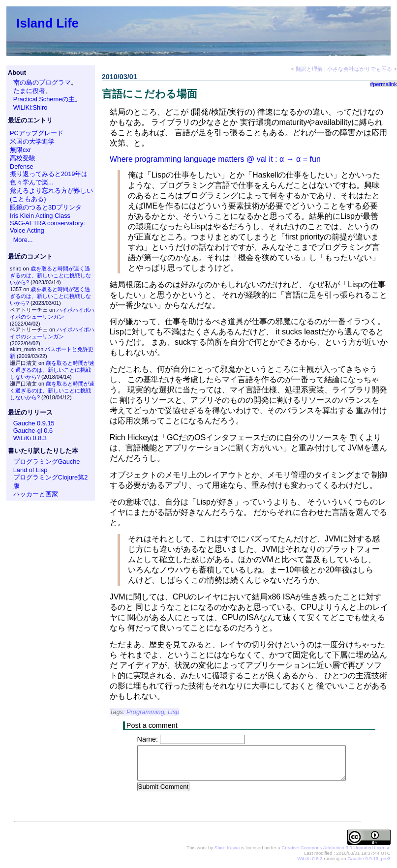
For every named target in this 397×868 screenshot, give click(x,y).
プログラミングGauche (47, 462)
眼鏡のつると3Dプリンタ (46, 207)
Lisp (173, 712)
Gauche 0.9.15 (34, 423)
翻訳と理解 (309, 69)
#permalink (383, 84)
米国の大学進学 (32, 141)
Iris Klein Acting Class (40, 216)
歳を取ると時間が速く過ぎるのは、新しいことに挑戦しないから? (50, 275)
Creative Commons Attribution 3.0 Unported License (336, 848)
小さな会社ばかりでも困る (360, 69)
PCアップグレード (37, 133)
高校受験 (23, 158)
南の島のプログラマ (42, 82)
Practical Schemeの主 (44, 99)
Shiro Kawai (227, 848)
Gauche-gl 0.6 (33, 431)
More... (23, 240)
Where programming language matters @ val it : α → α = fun (215, 159)
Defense (22, 166)
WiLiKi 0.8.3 (30, 438)
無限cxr (20, 150)
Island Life (47, 23)
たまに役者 (29, 91)
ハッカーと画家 (36, 494)
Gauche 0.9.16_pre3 (369, 859)
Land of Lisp (31, 470)
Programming (145, 712)
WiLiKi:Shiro (31, 107)
